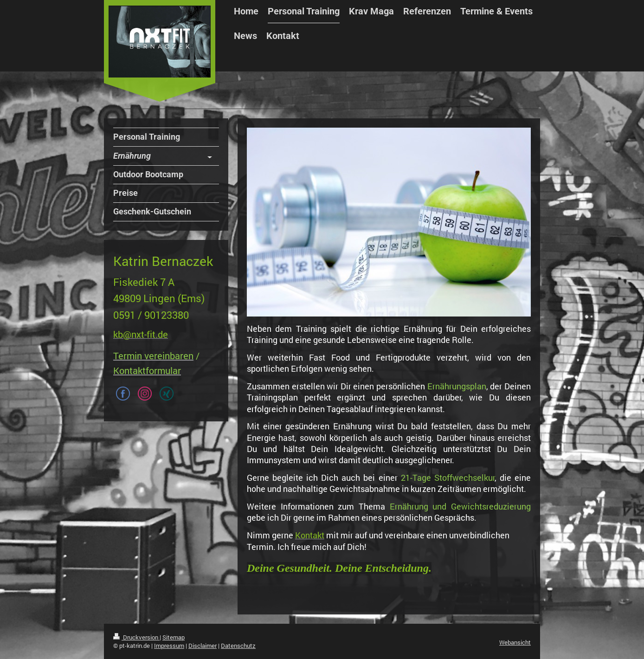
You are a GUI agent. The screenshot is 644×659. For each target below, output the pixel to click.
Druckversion (136, 637)
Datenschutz (238, 646)
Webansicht (515, 642)
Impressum (169, 646)
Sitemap (174, 637)
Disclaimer (203, 646)
